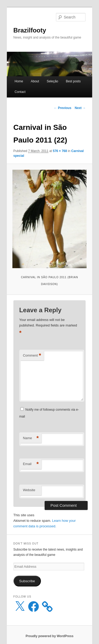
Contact (20, 92)
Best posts (73, 81)
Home (19, 81)
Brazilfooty (30, 30)
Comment (32, 356)
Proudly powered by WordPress (49, 636)
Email (31, 464)
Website (29, 490)
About (35, 81)
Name (31, 438)
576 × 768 (60, 151)
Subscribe (27, 581)
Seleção (52, 81)
